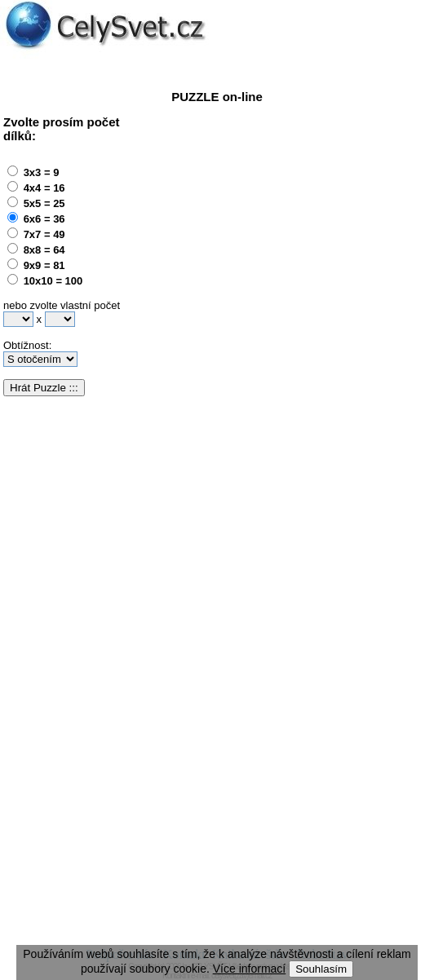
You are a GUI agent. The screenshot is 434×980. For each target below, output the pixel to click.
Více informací (249, 969)
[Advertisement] (294, 256)
